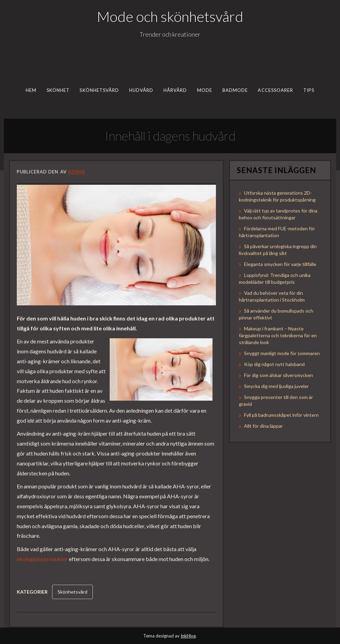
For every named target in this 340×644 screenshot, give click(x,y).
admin (77, 172)
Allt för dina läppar (263, 426)
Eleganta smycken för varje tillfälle (280, 264)
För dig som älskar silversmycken (278, 375)
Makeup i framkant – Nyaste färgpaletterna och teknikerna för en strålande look (278, 335)
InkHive (188, 636)
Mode (205, 90)
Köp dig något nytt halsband (274, 364)
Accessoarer (275, 90)
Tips (309, 90)
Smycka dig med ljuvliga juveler (276, 386)
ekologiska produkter (42, 559)
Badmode (235, 90)
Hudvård (141, 90)
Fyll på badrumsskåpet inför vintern (281, 415)
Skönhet (58, 90)
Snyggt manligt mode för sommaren (282, 353)
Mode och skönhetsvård (170, 16)
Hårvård (175, 90)
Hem (31, 90)
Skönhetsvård (99, 90)
